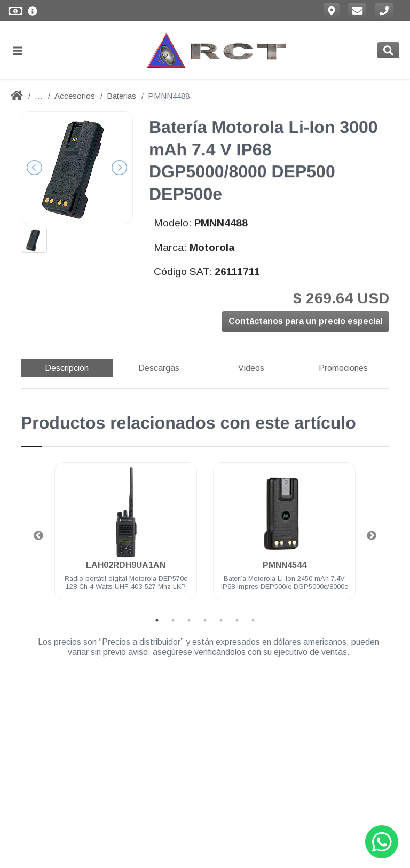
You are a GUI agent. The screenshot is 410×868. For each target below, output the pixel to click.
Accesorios (75, 96)
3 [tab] (189, 620)
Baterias (121, 96)
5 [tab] (221, 620)
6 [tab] (237, 620)
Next (372, 536)
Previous (38, 536)
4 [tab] (205, 620)
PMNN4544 (285, 565)
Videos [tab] (251, 368)
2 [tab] (173, 620)
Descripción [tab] (67, 368)
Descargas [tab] (159, 368)
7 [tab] (253, 620)
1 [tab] (157, 620)
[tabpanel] (126, 537)
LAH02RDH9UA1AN (126, 565)
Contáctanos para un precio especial (305, 323)
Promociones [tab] (343, 368)
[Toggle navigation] (22, 50)
